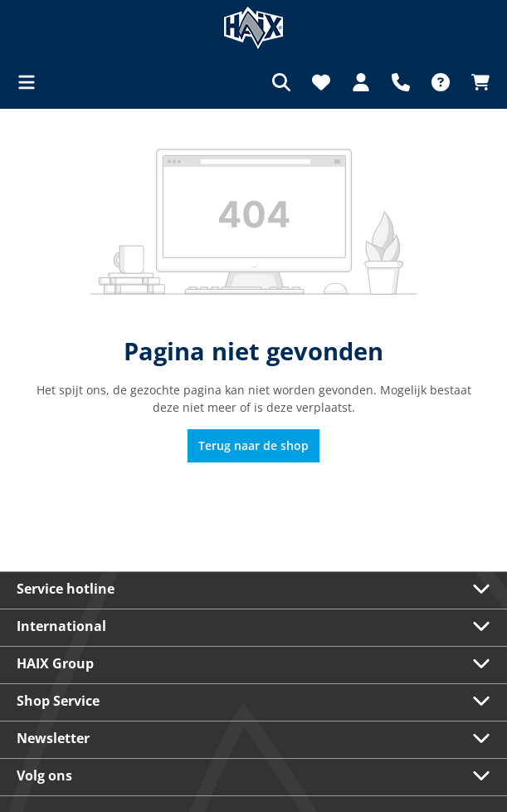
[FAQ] (441, 82)
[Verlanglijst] (321, 82)
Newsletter (53, 738)
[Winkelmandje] (475, 82)
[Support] (401, 82)
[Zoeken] (281, 82)
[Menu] (32, 82)
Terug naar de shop (253, 445)
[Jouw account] (361, 82)
